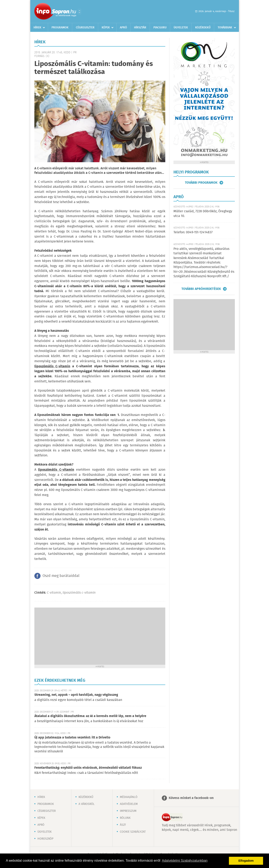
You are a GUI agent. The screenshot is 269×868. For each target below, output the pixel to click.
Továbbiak (225, 28)
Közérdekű (203, 28)
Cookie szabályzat (133, 832)
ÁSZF (123, 825)
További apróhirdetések (201, 289)
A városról (87, 804)
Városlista (79, 12)
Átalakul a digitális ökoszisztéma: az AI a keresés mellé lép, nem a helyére (90, 716)
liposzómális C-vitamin (56, 470)
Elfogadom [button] (246, 861)
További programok (201, 183)
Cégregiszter (85, 28)
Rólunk (125, 818)
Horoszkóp (45, 839)
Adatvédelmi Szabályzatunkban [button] (185, 861)
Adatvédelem (129, 804)
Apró (123, 28)
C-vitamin (54, 593)
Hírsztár (140, 28)
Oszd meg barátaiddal (61, 576)
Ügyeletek (181, 28)
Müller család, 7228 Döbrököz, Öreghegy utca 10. (203, 214)
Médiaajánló (129, 797)
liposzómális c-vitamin (79, 593)
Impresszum (128, 811)
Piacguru (160, 28)
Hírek (37, 28)
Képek (106, 28)
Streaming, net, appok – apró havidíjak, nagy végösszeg (76, 695)
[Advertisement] (100, 636)
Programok (60, 28)
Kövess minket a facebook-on (191, 798)
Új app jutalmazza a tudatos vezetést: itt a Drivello (72, 738)
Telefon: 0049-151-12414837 (193, 232)
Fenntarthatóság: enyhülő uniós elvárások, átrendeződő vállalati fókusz (88, 768)
